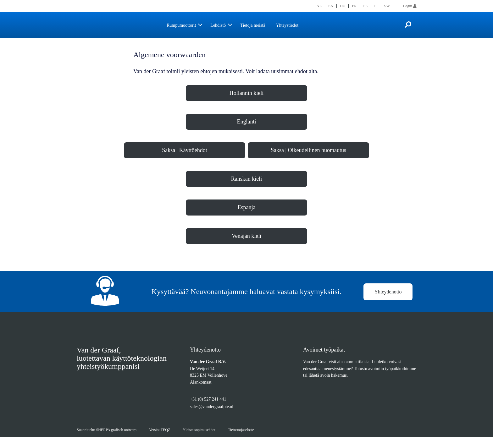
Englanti (246, 130)
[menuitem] (319, 6)
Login (410, 6)
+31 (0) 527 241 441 (210, 411)
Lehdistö (225, 25)
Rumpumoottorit (184, 25)
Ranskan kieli (246, 188)
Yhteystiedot (302, 25)
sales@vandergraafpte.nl (216, 418)
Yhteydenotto (388, 302)
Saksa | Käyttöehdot (185, 159)
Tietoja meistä (263, 25)
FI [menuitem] (376, 6)
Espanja (246, 216)
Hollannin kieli (247, 102)
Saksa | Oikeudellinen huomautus (309, 159)
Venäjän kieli (247, 245)
